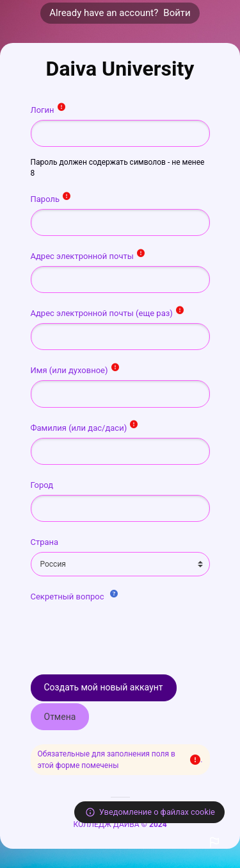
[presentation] (128, 631)
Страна (45, 542)
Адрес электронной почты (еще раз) (103, 313)
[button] (214, 842)
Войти (177, 13)
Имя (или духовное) (70, 370)
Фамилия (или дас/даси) (80, 428)
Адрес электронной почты (84, 256)
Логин (44, 110)
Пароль (46, 199)
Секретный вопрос (68, 597)
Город (42, 485)
